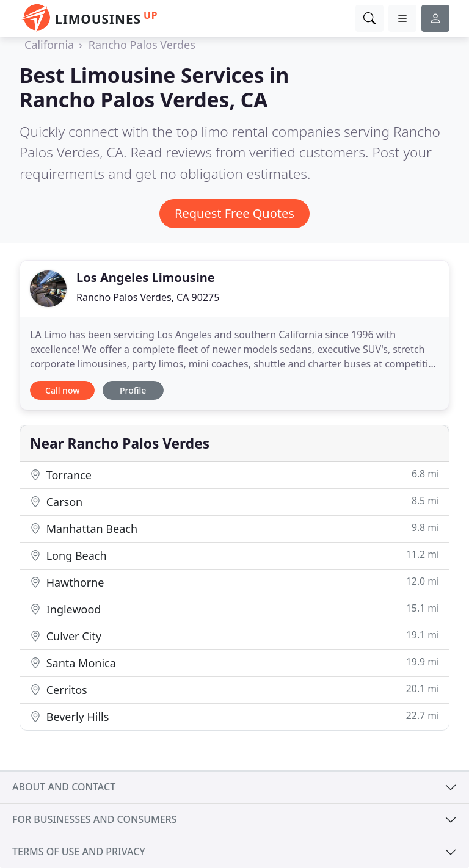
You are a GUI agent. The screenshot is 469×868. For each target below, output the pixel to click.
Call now (62, 390)
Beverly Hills (234, 716)
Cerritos (234, 689)
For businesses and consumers (94, 819)
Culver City (234, 636)
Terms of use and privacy (79, 852)
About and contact (64, 787)
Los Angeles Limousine (146, 277)
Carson (234, 501)
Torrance (234, 475)
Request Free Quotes (234, 213)
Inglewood (234, 609)
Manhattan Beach (234, 528)
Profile (133, 390)
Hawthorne (234, 582)
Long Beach (234, 555)
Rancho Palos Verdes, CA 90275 (148, 297)
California (49, 45)
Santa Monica (234, 663)
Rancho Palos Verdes (142, 45)
